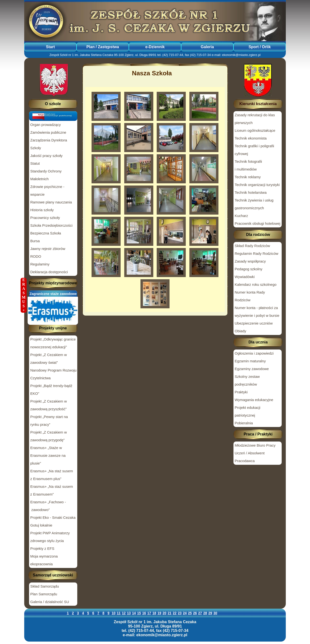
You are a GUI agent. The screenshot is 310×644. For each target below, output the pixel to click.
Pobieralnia (244, 423)
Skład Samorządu (45, 586)
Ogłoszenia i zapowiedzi (254, 353)
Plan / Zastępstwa (103, 47)
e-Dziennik (155, 47)
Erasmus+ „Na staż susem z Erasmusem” (52, 490)
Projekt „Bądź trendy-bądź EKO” (51, 390)
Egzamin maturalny (250, 361)
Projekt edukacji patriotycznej (248, 411)
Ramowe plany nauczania (51, 202)
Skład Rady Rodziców (252, 246)
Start (50, 47)
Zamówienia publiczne (48, 132)
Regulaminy (40, 264)
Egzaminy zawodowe (252, 369)
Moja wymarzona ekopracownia (44, 560)
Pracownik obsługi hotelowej (257, 223)
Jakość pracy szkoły (46, 156)
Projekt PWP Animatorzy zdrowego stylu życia (50, 537)
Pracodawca (245, 461)
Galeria (207, 47)
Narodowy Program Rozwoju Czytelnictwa (53, 374)
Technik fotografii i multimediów (248, 165)
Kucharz (241, 216)
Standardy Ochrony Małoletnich (46, 175)
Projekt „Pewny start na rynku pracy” (49, 421)
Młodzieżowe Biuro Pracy (255, 445)
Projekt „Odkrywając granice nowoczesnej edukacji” (53, 343)
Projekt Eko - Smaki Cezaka (53, 517)
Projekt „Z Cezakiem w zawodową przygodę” (49, 436)
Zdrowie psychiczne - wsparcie (47, 190)
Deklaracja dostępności (49, 272)
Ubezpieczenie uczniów (254, 323)
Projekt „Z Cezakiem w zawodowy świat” (49, 359)
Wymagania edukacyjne (254, 400)
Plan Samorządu (44, 594)
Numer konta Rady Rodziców (250, 296)
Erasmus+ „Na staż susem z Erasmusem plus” (52, 475)
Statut (35, 163)
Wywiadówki (245, 277)
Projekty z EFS (42, 548)
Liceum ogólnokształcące (255, 130)
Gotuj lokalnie (41, 525)
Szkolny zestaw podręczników (247, 380)
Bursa (35, 241)
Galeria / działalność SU (50, 602)
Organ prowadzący (46, 125)
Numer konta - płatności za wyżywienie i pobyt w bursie (257, 312)
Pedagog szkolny (248, 269)
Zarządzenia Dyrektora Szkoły (49, 144)
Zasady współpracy (250, 261)
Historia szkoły (42, 210)
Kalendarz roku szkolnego (256, 284)
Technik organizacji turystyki (257, 185)
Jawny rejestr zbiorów (48, 249)
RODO (36, 256)
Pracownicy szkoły (45, 218)
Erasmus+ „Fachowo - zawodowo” (48, 506)
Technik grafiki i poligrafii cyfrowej (254, 150)
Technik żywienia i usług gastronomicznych (254, 204)
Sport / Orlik (260, 47)
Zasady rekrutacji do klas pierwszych (255, 119)
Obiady (240, 331)
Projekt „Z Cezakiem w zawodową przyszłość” (49, 405)
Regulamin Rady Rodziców (256, 253)
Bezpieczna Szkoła (46, 233)
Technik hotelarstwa (251, 192)
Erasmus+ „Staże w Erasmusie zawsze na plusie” (48, 455)
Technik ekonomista (251, 138)
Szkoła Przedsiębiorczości (51, 225)
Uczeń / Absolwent (250, 453)
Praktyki (241, 392)
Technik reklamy (248, 177)
